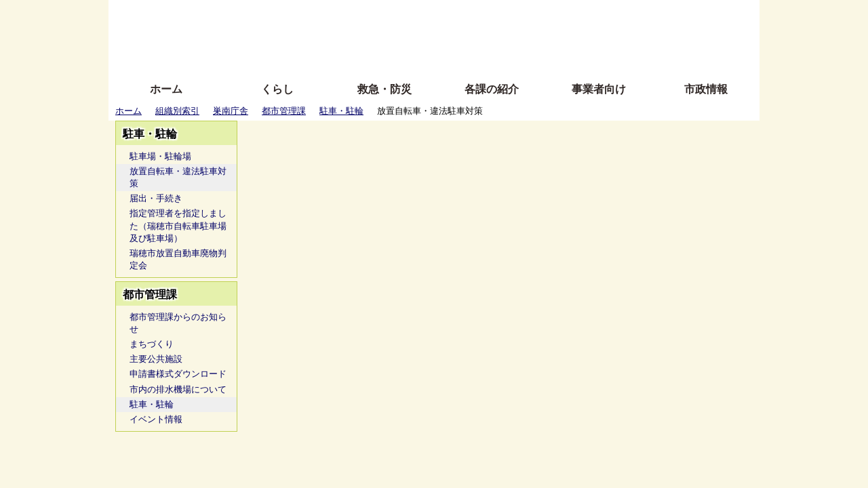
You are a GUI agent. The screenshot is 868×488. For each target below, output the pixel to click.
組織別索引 (177, 111)
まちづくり (152, 344)
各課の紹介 (492, 89)
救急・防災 (384, 89)
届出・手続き (156, 198)
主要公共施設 (156, 359)
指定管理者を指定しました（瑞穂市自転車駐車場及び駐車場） (178, 225)
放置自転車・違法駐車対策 (178, 177)
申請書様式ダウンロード (178, 374)
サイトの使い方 (419, 56)
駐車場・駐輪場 (160, 156)
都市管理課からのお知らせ (178, 323)
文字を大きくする (446, 36)
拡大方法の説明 (335, 56)
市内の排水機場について (178, 389)
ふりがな (326, 15)
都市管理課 (284, 111)
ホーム (166, 89)
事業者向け (599, 89)
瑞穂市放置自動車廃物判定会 (178, 259)
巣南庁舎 (231, 111)
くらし (277, 89)
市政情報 (706, 89)
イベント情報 (156, 419)
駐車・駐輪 (341, 111)
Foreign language (346, 36)
